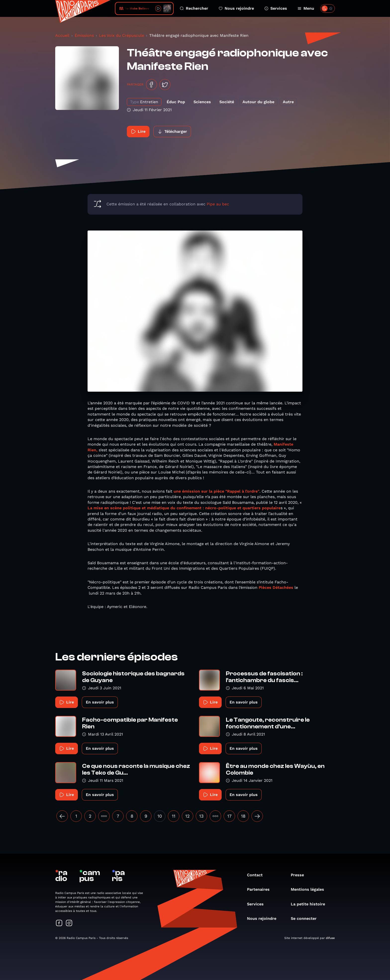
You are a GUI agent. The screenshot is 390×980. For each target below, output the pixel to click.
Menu (306, 8)
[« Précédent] (62, 816)
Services (276, 8)
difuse (330, 938)
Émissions (84, 35)
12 (188, 816)
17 (229, 816)
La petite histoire (310, 904)
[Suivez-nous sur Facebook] (59, 923)
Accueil (62, 35)
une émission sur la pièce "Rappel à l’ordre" (217, 491)
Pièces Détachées (276, 587)
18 (243, 816)
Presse (300, 875)
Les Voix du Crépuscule (122, 35)
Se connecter (306, 918)
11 (174, 816)
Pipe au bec (218, 204)
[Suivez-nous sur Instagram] (69, 923)
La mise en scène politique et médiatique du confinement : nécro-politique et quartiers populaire (184, 508)
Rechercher (194, 8)
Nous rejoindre (236, 8)
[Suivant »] (257, 816)
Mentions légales (310, 889)
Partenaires (261, 889)
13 (201, 816)
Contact (257, 875)
